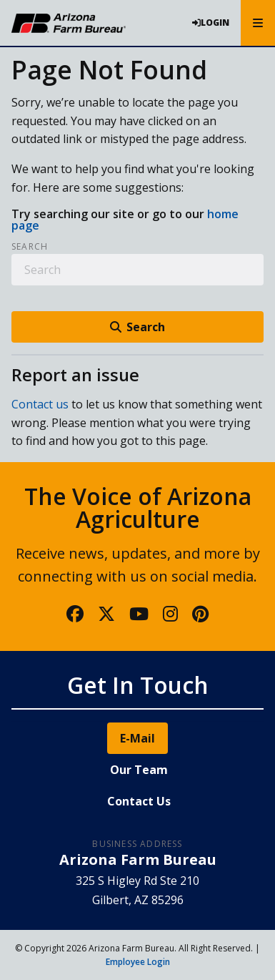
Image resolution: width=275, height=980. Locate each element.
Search (30, 247)
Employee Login (138, 962)
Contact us (40, 404)
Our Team (139, 770)
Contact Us (139, 801)
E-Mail (137, 738)
